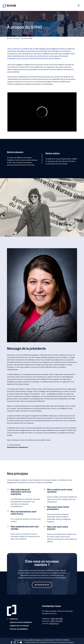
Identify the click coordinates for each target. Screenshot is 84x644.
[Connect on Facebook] (12, 640)
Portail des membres (17, 625)
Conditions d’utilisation (63, 637)
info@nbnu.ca (54, 618)
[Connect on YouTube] (21, 640)
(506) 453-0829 (57, 613)
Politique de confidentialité (44, 637)
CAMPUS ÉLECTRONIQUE (18, 622)
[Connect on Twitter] (18, 640)
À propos (12, 615)
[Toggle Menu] (80, 5)
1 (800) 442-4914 (56, 615)
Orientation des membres (19, 618)
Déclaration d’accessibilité (23, 637)
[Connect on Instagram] (15, 640)
